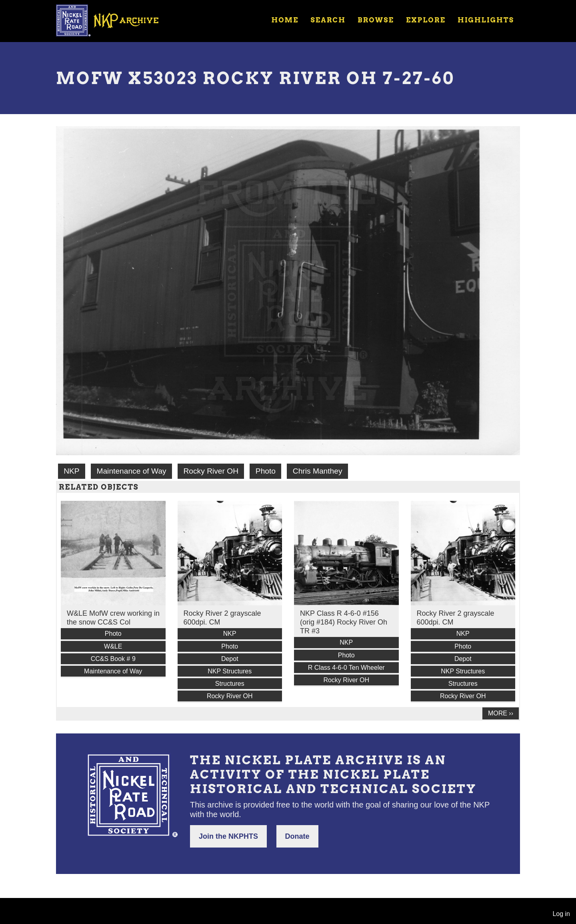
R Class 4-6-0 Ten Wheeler (346, 668)
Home (285, 20)
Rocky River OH (211, 471)
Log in (561, 914)
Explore (426, 20)
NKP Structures (230, 671)
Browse (376, 20)
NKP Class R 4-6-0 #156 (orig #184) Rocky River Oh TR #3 (344, 622)
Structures (230, 684)
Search (328, 20)
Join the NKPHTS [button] (228, 836)
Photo (266, 471)
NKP (71, 471)
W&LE (113, 646)
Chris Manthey (318, 471)
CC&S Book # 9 (113, 659)
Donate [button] (297, 836)
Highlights (486, 20)
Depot (230, 659)
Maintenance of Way (131, 471)
